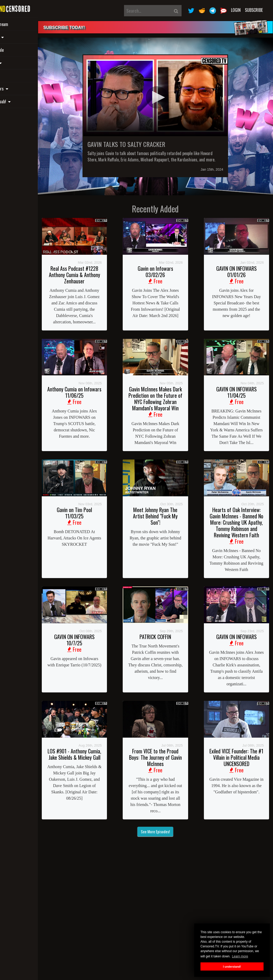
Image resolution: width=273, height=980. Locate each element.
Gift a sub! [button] (22, 101)
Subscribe (254, 10)
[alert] (168, 27)
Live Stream (21, 24)
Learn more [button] (240, 956)
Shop (16, 76)
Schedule (19, 50)
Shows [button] (19, 37)
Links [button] (18, 63)
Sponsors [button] (21, 89)
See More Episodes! (168, 865)
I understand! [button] (232, 967)
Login (236, 10)
